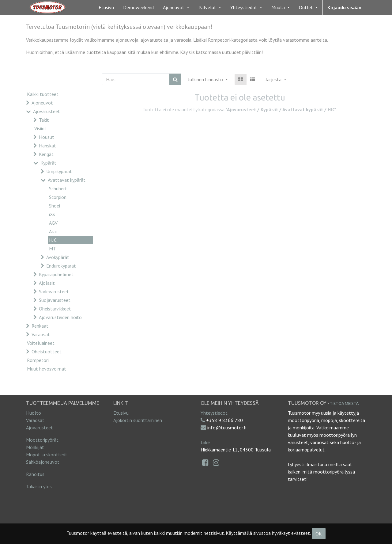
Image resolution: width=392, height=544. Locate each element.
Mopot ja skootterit (47, 455)
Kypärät (48, 163)
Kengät (46, 154)
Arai (53, 231)
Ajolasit (47, 283)
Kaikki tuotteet (43, 94)
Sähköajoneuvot (43, 462)
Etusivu (121, 413)
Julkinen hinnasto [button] (206, 79)
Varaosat (41, 334)
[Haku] (175, 79)
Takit (44, 120)
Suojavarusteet (55, 300)
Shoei (55, 206)
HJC (53, 240)
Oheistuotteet (47, 352)
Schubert (58, 188)
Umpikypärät (59, 171)
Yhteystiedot (214, 413)
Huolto (34, 413)
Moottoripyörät (42, 440)
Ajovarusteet (47, 111)
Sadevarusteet (54, 291)
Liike (205, 442)
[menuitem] (106, 7)
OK (319, 534)
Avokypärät (58, 257)
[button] (276, 79)
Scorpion (58, 197)
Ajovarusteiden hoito (60, 317)
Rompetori (38, 360)
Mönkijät (35, 447)
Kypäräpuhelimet (56, 274)
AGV (53, 223)
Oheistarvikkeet (55, 309)
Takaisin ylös (39, 486)
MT (53, 249)
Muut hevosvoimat (47, 369)
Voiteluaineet (41, 343)
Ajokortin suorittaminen (138, 420)
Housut (47, 137)
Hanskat (47, 146)
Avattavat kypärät (67, 180)
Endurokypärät (61, 266)
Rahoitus (35, 474)
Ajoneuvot (42, 103)
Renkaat (40, 326)
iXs (52, 214)
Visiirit (40, 128)
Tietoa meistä (344, 403)
